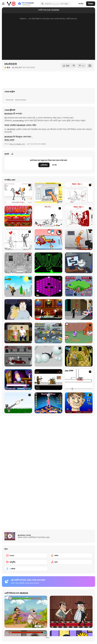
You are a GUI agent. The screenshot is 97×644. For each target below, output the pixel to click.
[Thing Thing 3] (18, 356)
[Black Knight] (18, 286)
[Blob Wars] (79, 286)
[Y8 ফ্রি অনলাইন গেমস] (11, 4)
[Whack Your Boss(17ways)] (79, 216)
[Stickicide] (79, 380)
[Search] (42, 4)
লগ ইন (81, 4)
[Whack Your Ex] (48, 216)
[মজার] (71, 555)
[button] (9, 140)
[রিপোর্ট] (82, 66)
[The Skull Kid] (48, 380)
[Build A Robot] (48, 333)
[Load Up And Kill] (79, 240)
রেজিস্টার (44, 165)
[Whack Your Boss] (79, 193)
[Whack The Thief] (18, 263)
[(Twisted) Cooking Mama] (48, 240)
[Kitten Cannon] (18, 403)
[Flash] (26, 555)
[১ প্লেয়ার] (26, 569)
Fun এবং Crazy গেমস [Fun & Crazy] (17, 144)
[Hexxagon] (48, 286)
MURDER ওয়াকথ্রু (24, 535)
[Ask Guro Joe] (18, 380)
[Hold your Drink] (18, 309)
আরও (48, 638)
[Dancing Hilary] (48, 403)
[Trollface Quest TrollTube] (79, 263)
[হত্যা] (71, 562)
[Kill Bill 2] (48, 309)
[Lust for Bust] (18, 333)
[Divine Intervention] (79, 309)
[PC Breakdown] (48, 193)
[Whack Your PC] (18, 240)
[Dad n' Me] (79, 333)
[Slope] (48, 263)
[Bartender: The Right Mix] (18, 216)
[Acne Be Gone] (79, 403)
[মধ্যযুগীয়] (26, 562)
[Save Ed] (79, 356)
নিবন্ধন (91, 4)
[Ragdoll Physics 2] (48, 356)
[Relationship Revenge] (18, 193)
